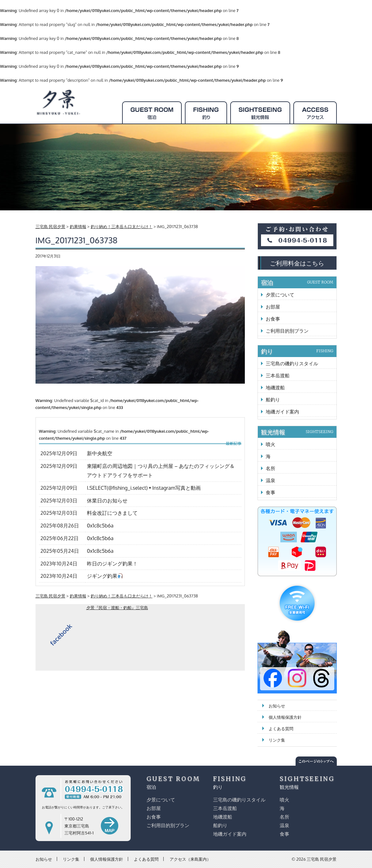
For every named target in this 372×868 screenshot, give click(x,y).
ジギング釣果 (105, 576)
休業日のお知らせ (107, 501)
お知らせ (277, 706)
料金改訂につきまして (112, 513)
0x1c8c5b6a (100, 526)
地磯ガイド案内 (282, 412)
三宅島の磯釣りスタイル (292, 364)
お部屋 (273, 307)
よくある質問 (281, 729)
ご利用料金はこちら (297, 263)
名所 (271, 468)
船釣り (273, 400)
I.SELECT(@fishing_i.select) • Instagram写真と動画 (144, 488)
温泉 (271, 480)
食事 (271, 492)
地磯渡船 (275, 388)
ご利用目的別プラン (287, 331)
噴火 (271, 444)
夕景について (280, 295)
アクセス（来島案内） (190, 859)
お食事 (273, 319)
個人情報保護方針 (285, 717)
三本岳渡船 (278, 376)
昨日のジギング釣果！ (112, 564)
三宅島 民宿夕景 (322, 859)
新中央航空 (100, 453)
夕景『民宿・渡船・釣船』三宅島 (117, 608)
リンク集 (277, 740)
